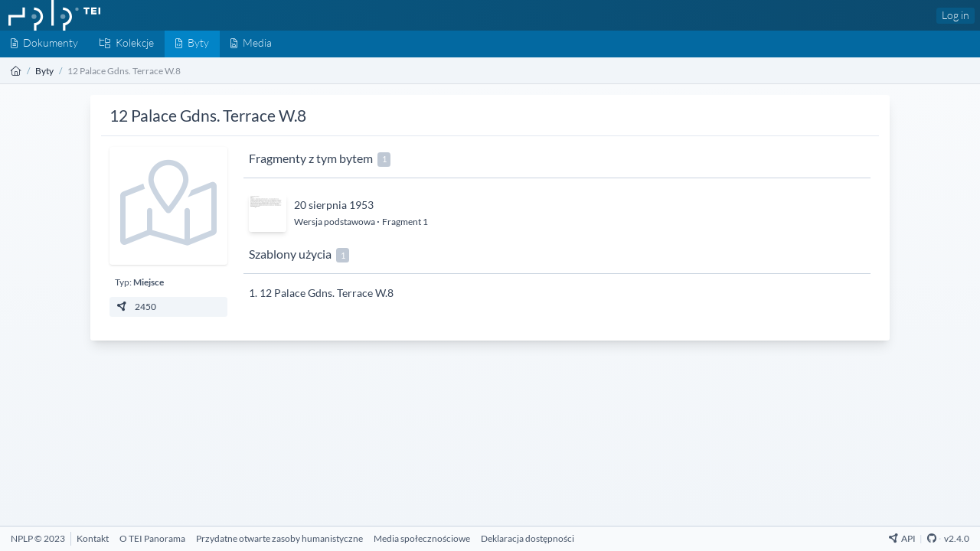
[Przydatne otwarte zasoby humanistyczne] (279, 538)
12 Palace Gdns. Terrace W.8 (327, 293)
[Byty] (192, 44)
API (902, 538)
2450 (136, 306)
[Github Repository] (932, 538)
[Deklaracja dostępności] (528, 538)
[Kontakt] (93, 538)
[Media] (251, 44)
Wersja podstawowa (335, 222)
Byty (44, 71)
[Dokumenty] (44, 44)
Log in (955, 15)
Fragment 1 (405, 222)
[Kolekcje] (127, 44)
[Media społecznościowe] (422, 538)
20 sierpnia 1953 (334, 205)
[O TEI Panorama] (152, 538)
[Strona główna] (16, 71)
